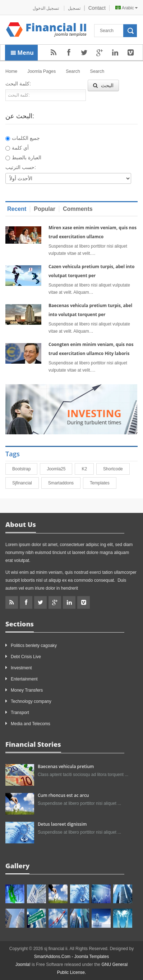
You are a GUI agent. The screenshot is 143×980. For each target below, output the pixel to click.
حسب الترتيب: (21, 167)
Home (11, 71)
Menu (22, 53)
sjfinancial (25, 483)
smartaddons (64, 483)
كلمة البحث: (18, 84)
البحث (103, 85)
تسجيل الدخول (47, 8)
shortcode (116, 469)
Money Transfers (27, 690)
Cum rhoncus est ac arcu (63, 795)
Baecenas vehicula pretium (66, 766)
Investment (21, 668)
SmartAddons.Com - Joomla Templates (72, 957)
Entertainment (24, 679)
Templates (103, 483)
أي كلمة (17, 148)
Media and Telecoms (31, 724)
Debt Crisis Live (26, 657)
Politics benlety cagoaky (34, 646)
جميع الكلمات (23, 138)
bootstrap (25, 469)
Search (73, 71)
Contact (97, 8)
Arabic (126, 8)
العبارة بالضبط (23, 158)
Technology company (31, 701)
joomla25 (59, 469)
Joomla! (23, 965)
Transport (20, 713)
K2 (87, 469)
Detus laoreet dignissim (62, 824)
